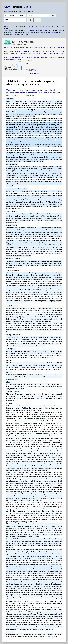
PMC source (41, 32)
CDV (7, 7)
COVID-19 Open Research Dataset (38, 27)
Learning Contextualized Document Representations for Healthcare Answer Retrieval (39, 53)
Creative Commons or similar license (40, 30)
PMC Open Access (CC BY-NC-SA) (18, 96)
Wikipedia (17, 34)
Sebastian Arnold (27, 51)
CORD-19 (25, 34)
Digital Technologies (15, 59)
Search (28, 7)
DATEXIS (13, 47)
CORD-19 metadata (55, 32)
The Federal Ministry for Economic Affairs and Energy (28, 57)
